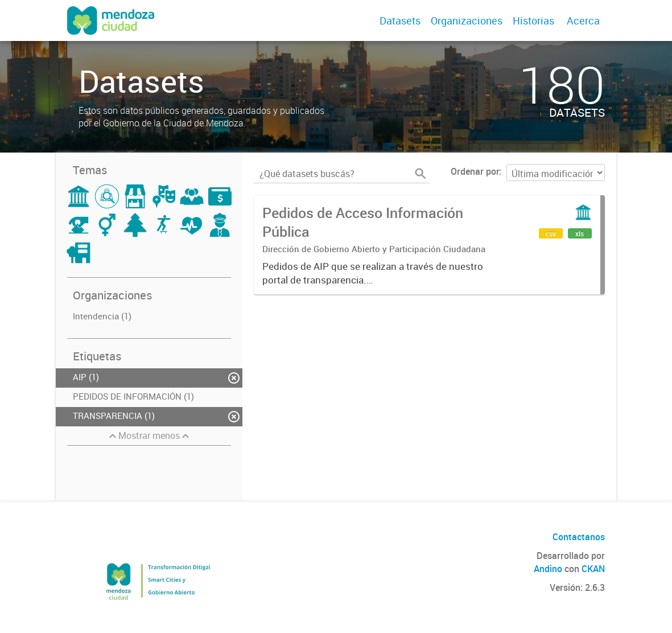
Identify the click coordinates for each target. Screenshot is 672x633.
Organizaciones (467, 20)
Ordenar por (475, 171)
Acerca (583, 20)
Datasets (400, 20)
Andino (548, 569)
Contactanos (579, 537)
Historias (533, 20)
